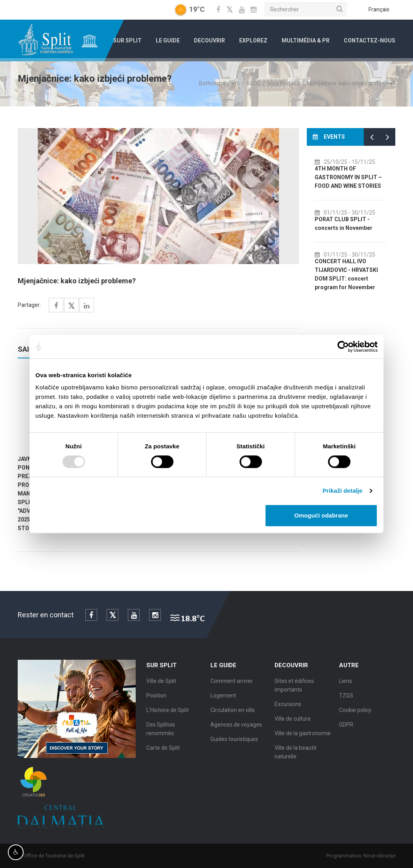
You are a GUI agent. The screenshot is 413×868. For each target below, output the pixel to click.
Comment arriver (232, 684)
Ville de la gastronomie (303, 736)
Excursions (288, 707)
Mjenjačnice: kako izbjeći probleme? (351, 83)
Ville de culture (293, 722)
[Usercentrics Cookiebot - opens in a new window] (343, 347)
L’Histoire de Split (168, 713)
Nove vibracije (383, 856)
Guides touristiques (234, 742)
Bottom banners (219, 83)
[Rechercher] (306, 9)
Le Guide (168, 40)
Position (156, 699)
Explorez (253, 40)
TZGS (346, 699)
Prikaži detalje (343, 491)
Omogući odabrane (321, 515)
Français (379, 9)
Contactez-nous (370, 40)
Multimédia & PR (306, 40)
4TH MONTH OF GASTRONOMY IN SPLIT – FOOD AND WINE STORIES (356, 177)
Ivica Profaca (284, 83)
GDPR (346, 728)
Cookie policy (355, 713)
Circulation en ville (233, 713)
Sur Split (127, 40)
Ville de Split (161, 684)
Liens (346, 684)
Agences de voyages (236, 728)
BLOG (254, 83)
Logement (223, 699)
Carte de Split (163, 751)
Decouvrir (209, 40)
